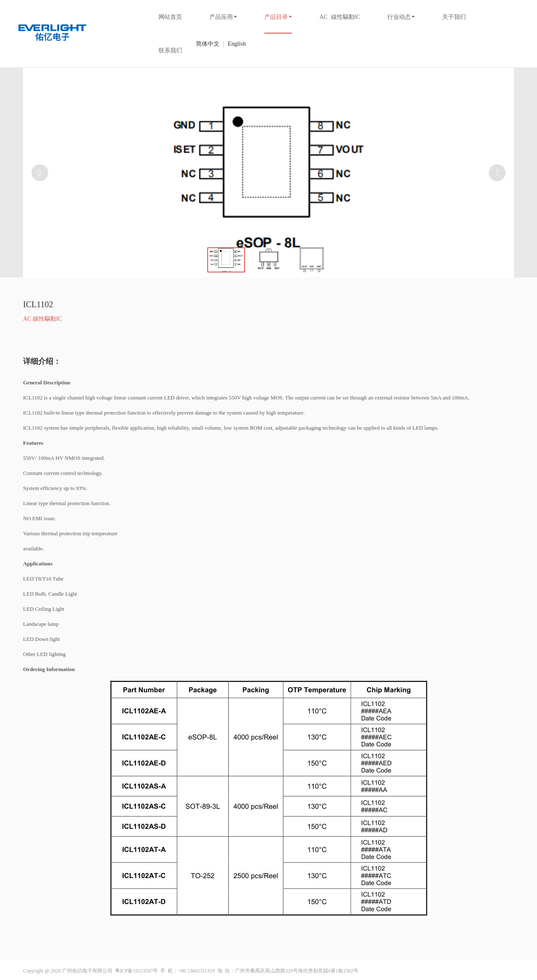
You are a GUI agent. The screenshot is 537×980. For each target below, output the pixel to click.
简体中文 (208, 44)
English (237, 44)
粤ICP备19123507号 (137, 971)
